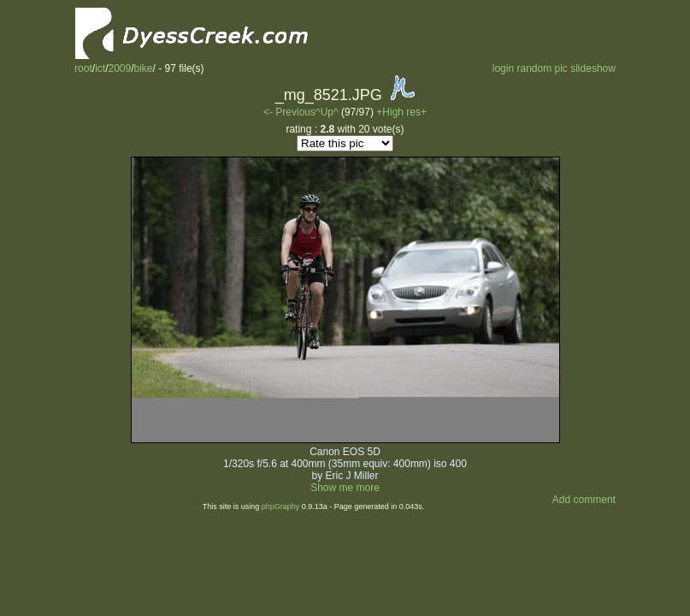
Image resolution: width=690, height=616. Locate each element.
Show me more (345, 488)
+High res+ (401, 112)
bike (144, 68)
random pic (542, 68)
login (503, 68)
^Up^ (327, 112)
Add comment (584, 500)
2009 (119, 68)
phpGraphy (281, 506)
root (83, 68)
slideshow (593, 68)
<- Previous (289, 112)
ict (100, 68)
